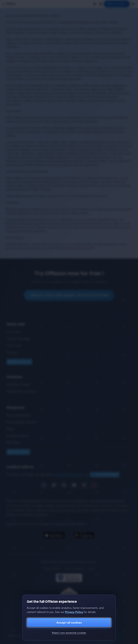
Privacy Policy (74, 612)
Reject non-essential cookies (69, 633)
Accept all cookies (69, 622)
